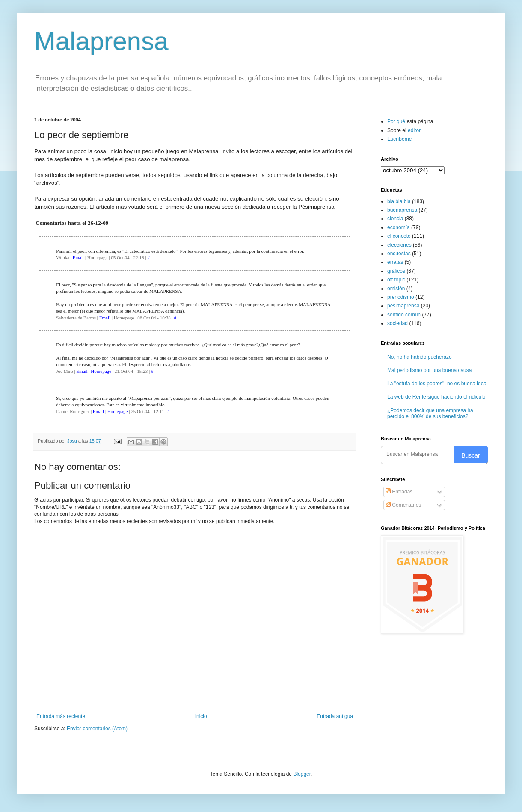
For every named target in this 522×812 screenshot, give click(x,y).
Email (78, 257)
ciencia (395, 219)
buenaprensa (402, 210)
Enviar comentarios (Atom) (97, 729)
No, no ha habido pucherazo (420, 357)
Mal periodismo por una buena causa (429, 370)
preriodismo (401, 297)
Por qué (397, 121)
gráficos (396, 271)
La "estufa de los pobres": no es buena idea (437, 384)
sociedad (397, 323)
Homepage (101, 371)
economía (399, 227)
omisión (396, 289)
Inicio (201, 716)
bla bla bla (399, 201)
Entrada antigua (335, 716)
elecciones (399, 245)
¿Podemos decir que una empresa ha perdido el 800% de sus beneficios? (430, 413)
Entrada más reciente (61, 716)
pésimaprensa (403, 306)
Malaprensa (101, 41)
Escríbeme (399, 139)
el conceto (399, 236)
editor (414, 130)
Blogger (302, 774)
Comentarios (403, 505)
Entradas (399, 492)
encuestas (399, 254)
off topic (396, 280)
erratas (395, 262)
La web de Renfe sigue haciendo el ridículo (436, 397)
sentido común (404, 315)
